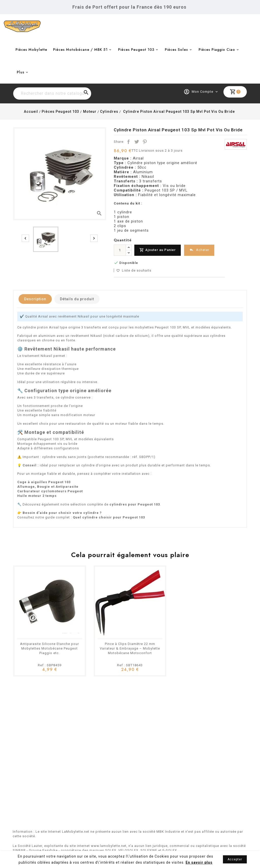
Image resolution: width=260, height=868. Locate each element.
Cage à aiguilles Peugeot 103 (44, 482)
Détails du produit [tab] (77, 299)
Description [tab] (35, 299)
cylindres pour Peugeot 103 (135, 504)
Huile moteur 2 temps (37, 496)
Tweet (137, 142)
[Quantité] (120, 250)
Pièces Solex (176, 50)
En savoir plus (199, 862)
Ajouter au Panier (158, 250)
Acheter (199, 250)
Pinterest (145, 142)
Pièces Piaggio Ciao (217, 50)
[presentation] (25, 238)
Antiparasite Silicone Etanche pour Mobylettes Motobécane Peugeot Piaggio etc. (50, 648)
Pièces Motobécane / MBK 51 (80, 50)
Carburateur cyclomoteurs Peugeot (50, 491)
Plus (21, 72)
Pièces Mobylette (31, 50)
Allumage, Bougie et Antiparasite (48, 487)
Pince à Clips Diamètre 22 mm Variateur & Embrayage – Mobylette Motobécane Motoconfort (130, 648)
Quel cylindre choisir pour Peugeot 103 (109, 517)
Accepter (235, 859)
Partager (128, 142)
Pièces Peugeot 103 (136, 50)
